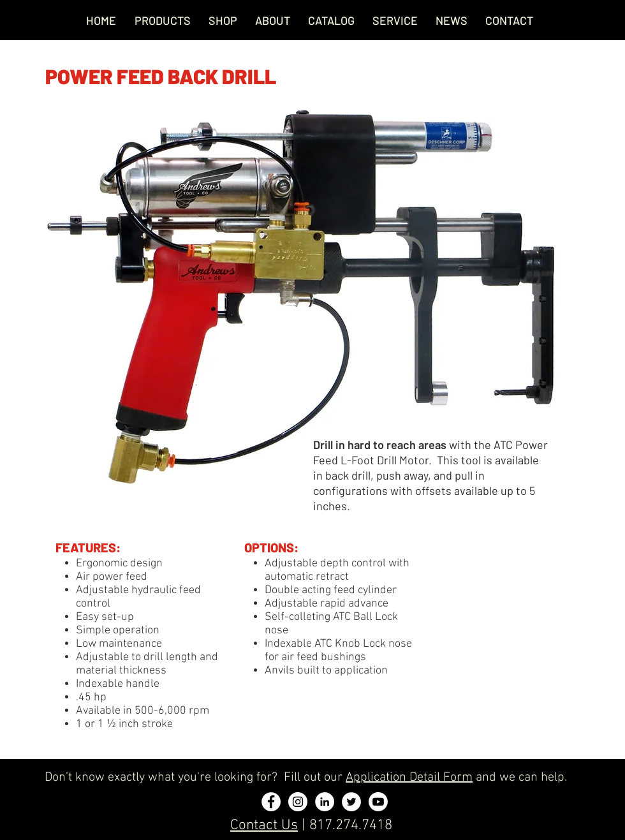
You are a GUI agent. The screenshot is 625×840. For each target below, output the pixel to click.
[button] (395, 20)
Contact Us (264, 825)
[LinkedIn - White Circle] (325, 802)
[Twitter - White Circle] (351, 802)
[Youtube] (378, 802)
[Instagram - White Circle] (298, 802)
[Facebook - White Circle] (271, 802)
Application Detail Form (409, 777)
